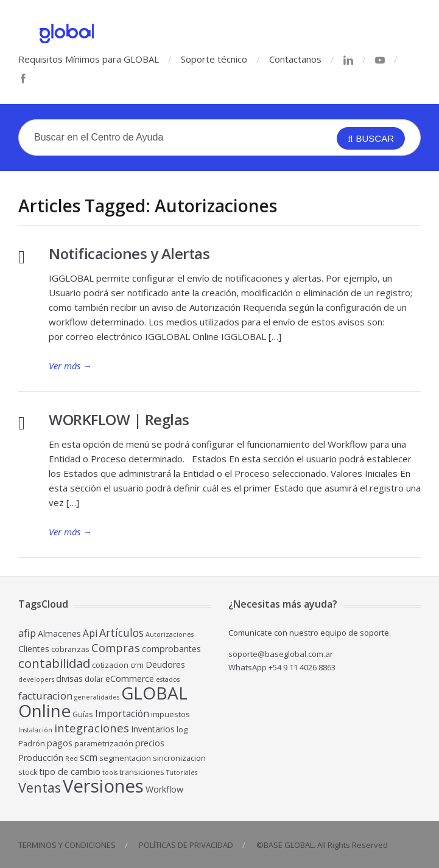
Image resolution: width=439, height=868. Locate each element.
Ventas (40, 787)
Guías (83, 714)
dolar (94, 679)
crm (137, 665)
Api (90, 633)
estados (168, 679)
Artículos (121, 633)
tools (110, 773)
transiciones (142, 772)
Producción (41, 758)
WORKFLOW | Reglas (119, 419)
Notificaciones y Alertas (129, 253)
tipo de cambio (70, 772)
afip (27, 633)
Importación (122, 713)
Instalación (35, 730)
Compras (116, 648)
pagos (60, 743)
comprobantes (171, 649)
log (182, 730)
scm (89, 757)
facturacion (45, 696)
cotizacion (110, 665)
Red (72, 759)
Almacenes (59, 634)
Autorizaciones (170, 634)
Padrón (32, 744)
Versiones (103, 786)
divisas (69, 679)
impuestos (170, 714)
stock (28, 772)
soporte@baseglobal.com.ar (281, 654)
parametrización (104, 744)
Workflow (164, 789)
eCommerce (130, 679)
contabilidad (54, 663)
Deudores (165, 665)
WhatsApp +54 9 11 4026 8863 (282, 667)
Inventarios (153, 729)
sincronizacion (179, 758)
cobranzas (70, 649)
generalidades (97, 697)
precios (150, 743)
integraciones (92, 728)
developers (36, 679)
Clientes (34, 649)
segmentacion (125, 758)
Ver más (70, 366)
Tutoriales (182, 773)
